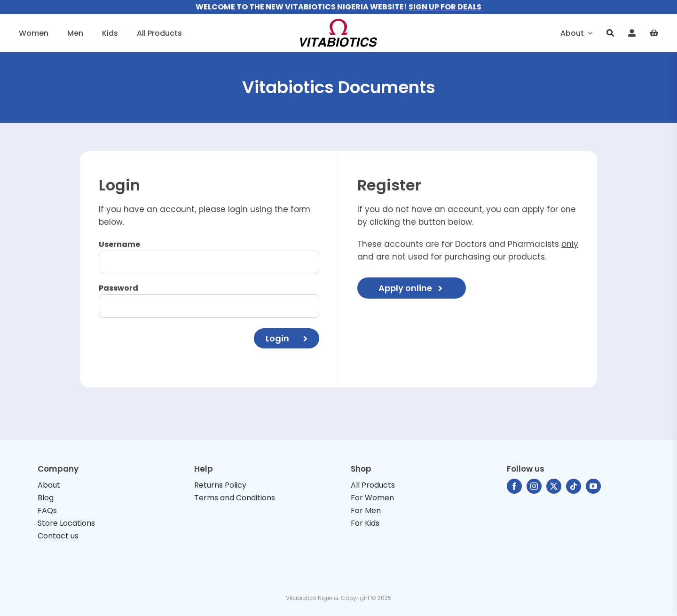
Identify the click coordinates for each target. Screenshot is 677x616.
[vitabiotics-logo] (338, 23)
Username (119, 244)
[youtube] (593, 486)
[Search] (610, 33)
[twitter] (554, 486)
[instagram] (534, 486)
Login (287, 338)
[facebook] (514, 486)
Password (118, 288)
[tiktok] (574, 486)
